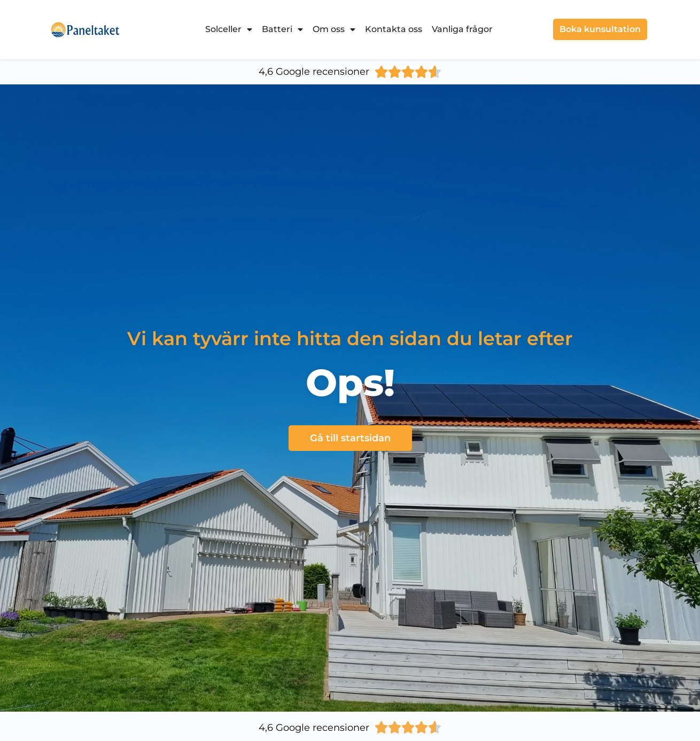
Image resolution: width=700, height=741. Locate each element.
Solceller (229, 29)
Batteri (282, 29)
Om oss (334, 29)
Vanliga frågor (462, 29)
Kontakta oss (394, 29)
